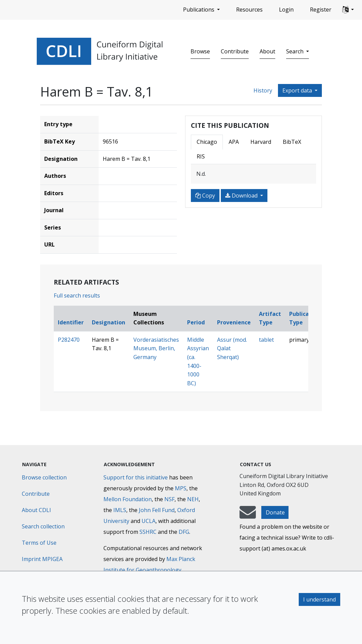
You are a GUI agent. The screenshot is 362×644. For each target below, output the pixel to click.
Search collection (43, 526)
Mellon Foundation (128, 499)
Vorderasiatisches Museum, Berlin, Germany (156, 348)
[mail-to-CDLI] (248, 515)
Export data (298, 90)
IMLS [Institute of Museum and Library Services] (120, 510)
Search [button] (295, 51)
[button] (348, 10)
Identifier (71, 322)
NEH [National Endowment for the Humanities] (193, 499)
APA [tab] (234, 142)
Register (321, 10)
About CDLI (36, 510)
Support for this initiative (136, 477)
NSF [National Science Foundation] (169, 499)
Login (286, 10)
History (263, 90)
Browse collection (44, 477)
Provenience (234, 322)
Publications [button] (199, 10)
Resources (249, 10)
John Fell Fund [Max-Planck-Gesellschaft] (157, 510)
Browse (200, 51)
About (267, 51)
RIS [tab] (201, 156)
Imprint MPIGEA (42, 559)
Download (242, 196)
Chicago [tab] (207, 142)
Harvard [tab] (261, 142)
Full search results (77, 295)
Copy (205, 196)
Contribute (235, 51)
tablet (266, 340)
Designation (109, 322)
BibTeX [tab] (292, 142)
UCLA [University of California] (149, 521)
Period (196, 322)
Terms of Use (39, 543)
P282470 (69, 340)
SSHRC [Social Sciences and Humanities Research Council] (148, 532)
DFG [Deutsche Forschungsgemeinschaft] (184, 532)
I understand (319, 599)
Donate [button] (275, 512)
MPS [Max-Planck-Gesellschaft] (181, 488)
